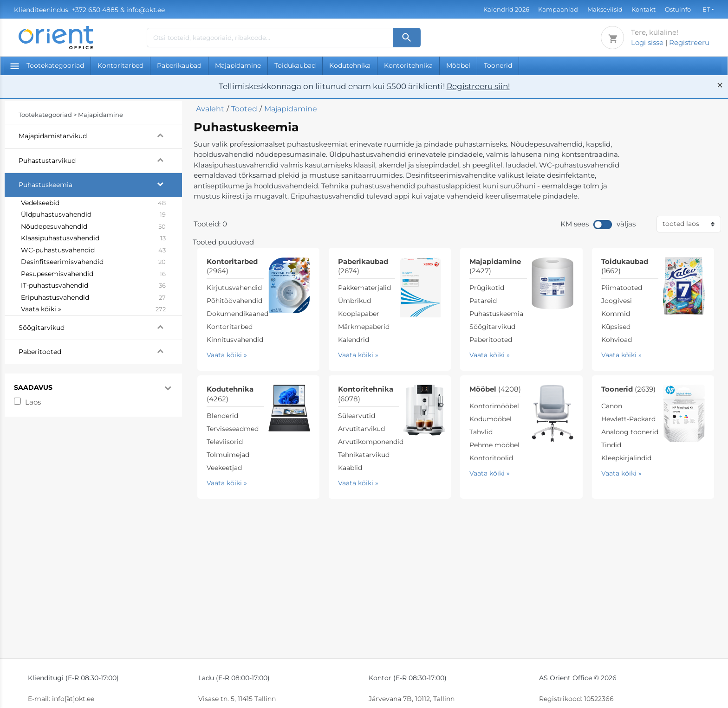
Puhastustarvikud (100, 160)
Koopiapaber (359, 314)
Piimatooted (622, 288)
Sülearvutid (357, 416)
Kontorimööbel (494, 406)
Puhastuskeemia (100, 184)
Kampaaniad (558, 9)
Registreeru (689, 42)
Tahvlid (481, 432)
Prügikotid (487, 288)
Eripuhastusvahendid (93, 298)
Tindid (611, 445)
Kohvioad (617, 340)
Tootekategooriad (47, 65)
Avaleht (210, 109)
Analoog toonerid (630, 432)
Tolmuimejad (228, 455)
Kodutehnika (350, 65)
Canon (612, 406)
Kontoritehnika (408, 65)
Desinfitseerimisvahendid (93, 262)
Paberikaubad (179, 65)
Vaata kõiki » (93, 309)
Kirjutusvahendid (234, 288)
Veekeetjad (224, 468)
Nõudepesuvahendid (93, 227)
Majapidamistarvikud (100, 135)
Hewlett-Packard (628, 419)
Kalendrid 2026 (506, 9)
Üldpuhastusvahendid (93, 215)
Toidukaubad (295, 65)
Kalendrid (354, 340)
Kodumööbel (491, 419)
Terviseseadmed (233, 429)
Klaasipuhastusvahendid (93, 238)
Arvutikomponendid (371, 442)
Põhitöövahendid (234, 301)
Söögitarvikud (100, 327)
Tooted (244, 109)
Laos (33, 402)
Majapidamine (238, 65)
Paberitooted (100, 351)
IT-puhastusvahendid (93, 286)
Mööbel (458, 65)
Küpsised (616, 327)
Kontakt (643, 9)
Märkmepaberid (364, 327)
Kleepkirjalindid (626, 458)
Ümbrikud (354, 301)
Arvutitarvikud (361, 429)
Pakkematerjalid (364, 288)
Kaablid (350, 468)
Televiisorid (225, 442)
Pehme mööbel (494, 445)
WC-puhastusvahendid (93, 251)
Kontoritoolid (491, 458)
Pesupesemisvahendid (93, 274)
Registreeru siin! (478, 86)
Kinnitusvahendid (235, 340)
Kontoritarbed (120, 65)
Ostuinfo (678, 9)
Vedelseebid (93, 203)
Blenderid (222, 416)
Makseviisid (605, 9)
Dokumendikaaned (237, 314)
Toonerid (498, 65)
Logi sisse (647, 42)
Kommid (616, 314)
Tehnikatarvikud (364, 455)
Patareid (483, 301)
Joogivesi (617, 301)
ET (706, 9)
